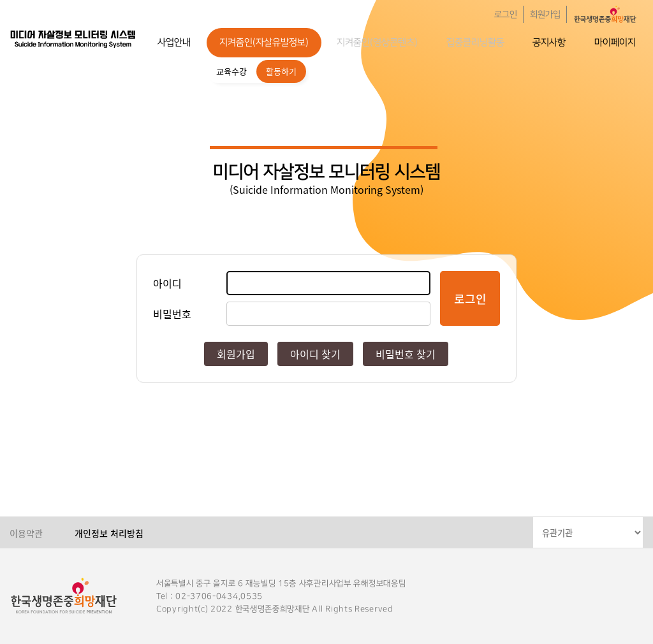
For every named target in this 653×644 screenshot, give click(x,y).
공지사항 (549, 42)
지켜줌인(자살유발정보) (264, 42)
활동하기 (281, 71)
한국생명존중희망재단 (73, 38)
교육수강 (231, 71)
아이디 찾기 (315, 354)
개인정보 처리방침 (109, 533)
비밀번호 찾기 (406, 354)
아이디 (167, 283)
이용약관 (26, 533)
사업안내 (174, 42)
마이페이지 (615, 42)
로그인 (506, 15)
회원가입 (545, 15)
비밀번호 (172, 314)
